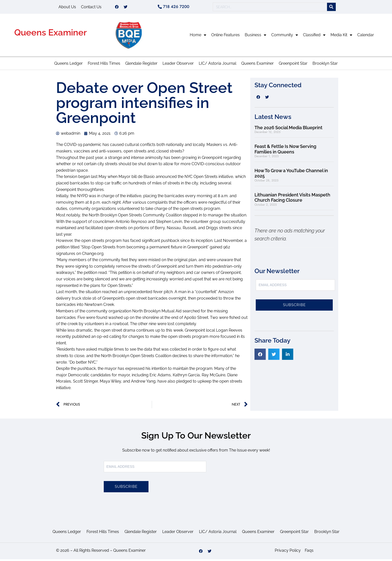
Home (198, 37)
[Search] (331, 8)
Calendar (366, 37)
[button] (260, 356)
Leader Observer (178, 65)
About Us (67, 8)
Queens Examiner (50, 34)
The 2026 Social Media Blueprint (288, 129)
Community (285, 37)
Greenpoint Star (293, 65)
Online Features (225, 37)
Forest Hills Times (104, 65)
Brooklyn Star (325, 65)
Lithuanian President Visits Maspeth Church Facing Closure (292, 199)
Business (255, 37)
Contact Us (91, 8)
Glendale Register (141, 65)
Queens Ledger (68, 65)
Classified (314, 37)
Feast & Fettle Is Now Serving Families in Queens (285, 151)
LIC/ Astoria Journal (217, 65)
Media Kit (341, 37)
